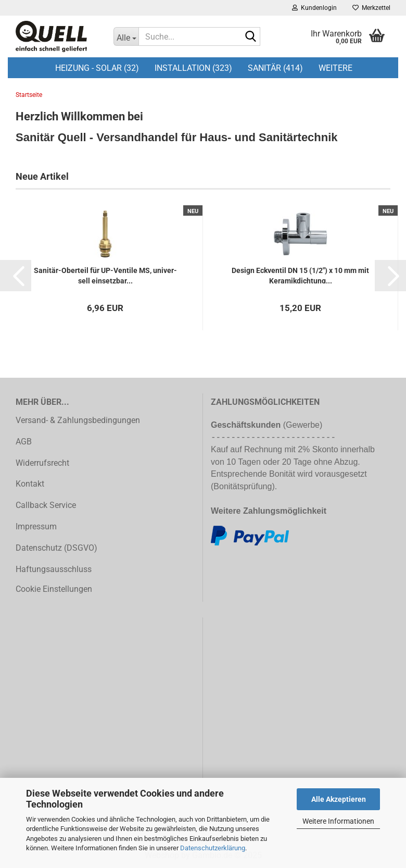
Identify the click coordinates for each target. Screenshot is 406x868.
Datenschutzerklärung (213, 848)
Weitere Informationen (338, 821)
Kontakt (30, 484)
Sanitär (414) (275, 68)
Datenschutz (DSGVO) (56, 548)
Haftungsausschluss (54, 569)
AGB (24, 442)
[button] (16, 276)
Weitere (335, 68)
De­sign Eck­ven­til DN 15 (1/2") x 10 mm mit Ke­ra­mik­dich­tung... (300, 275)
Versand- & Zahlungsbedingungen (78, 420)
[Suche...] (126, 36)
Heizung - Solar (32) (97, 68)
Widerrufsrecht (42, 463)
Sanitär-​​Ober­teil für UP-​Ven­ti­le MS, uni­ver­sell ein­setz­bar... (105, 275)
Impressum (36, 526)
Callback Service (46, 505)
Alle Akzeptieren (339, 799)
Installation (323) (193, 68)
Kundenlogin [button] (314, 8)
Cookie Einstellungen (54, 589)
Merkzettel (371, 8)
